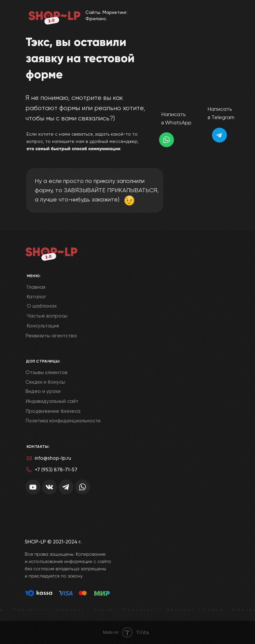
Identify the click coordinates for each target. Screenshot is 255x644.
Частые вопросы (47, 316)
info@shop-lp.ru (53, 458)
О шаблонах (42, 306)
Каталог (37, 297)
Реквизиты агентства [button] (51, 336)
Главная (36, 287)
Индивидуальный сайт (52, 401)
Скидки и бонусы (45, 382)
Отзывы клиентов (46, 372)
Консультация (43, 326)
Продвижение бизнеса (53, 411)
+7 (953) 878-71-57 (56, 470)
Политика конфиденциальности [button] (63, 421)
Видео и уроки (43, 391)
